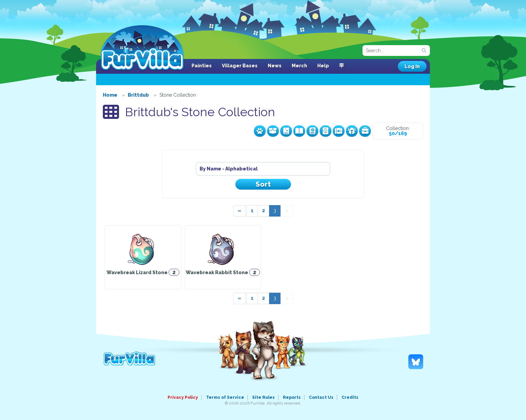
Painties (202, 66)
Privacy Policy (183, 397)
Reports (292, 397)
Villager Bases (240, 66)
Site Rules (264, 397)
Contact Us (321, 397)
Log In (412, 66)
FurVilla (142, 48)
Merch (299, 66)
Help (323, 66)
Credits (350, 397)
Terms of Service (225, 397)
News (275, 66)
